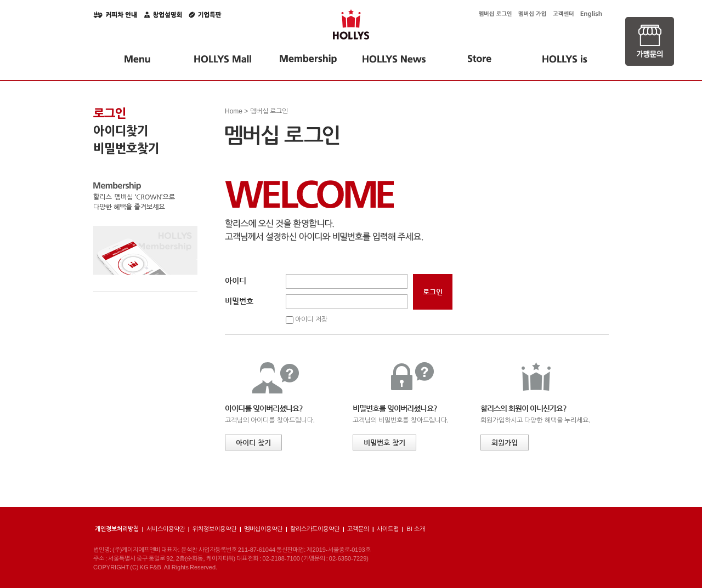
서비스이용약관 (166, 529)
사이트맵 (388, 529)
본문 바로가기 (0, 0)
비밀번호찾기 (126, 149)
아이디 (236, 281)
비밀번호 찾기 (384, 443)
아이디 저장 (311, 319)
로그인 (110, 113)
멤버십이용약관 (263, 529)
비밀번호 (239, 301)
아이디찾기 (121, 131)
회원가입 (505, 443)
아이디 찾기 (253, 443)
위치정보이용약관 (214, 529)
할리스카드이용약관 (315, 529)
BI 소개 (415, 529)
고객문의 (358, 529)
